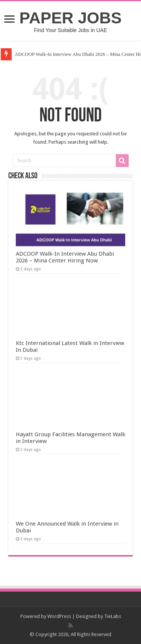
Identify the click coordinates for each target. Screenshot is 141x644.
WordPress (59, 616)
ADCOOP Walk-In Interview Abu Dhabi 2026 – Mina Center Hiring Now (65, 257)
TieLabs (113, 616)
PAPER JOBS (71, 18)
